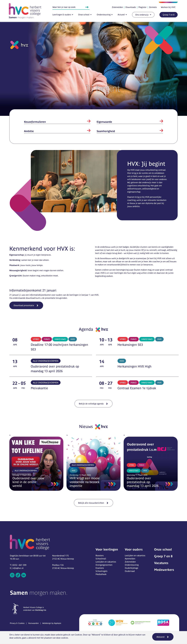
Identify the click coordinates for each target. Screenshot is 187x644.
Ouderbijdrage (131, 568)
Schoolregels (101, 571)
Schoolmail (101, 559)
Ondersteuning (104, 15)
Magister (142, 7)
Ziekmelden (117, 7)
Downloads (131, 7)
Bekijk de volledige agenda (92, 402)
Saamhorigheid (106, 131)
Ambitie (29, 131)
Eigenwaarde (104, 122)
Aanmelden (130, 559)
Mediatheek (101, 574)
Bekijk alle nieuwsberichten (92, 502)
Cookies (78, 635)
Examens (100, 568)
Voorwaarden (33, 623)
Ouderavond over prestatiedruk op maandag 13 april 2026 (143, 482)
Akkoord (160, 637)
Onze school (84, 15)
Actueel (121, 15)
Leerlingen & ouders (62, 15)
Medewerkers (164, 570)
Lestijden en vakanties (106, 562)
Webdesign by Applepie (52, 623)
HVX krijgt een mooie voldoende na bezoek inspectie (85, 482)
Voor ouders (134, 549)
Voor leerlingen (107, 549)
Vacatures (161, 563)
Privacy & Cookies (17, 623)
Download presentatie (24, 305)
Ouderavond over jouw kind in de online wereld (28, 482)
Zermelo (153, 7)
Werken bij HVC (168, 7)
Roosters (100, 555)
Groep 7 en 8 (169, 15)
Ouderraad (130, 571)
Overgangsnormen (104, 565)
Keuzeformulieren (35, 122)
